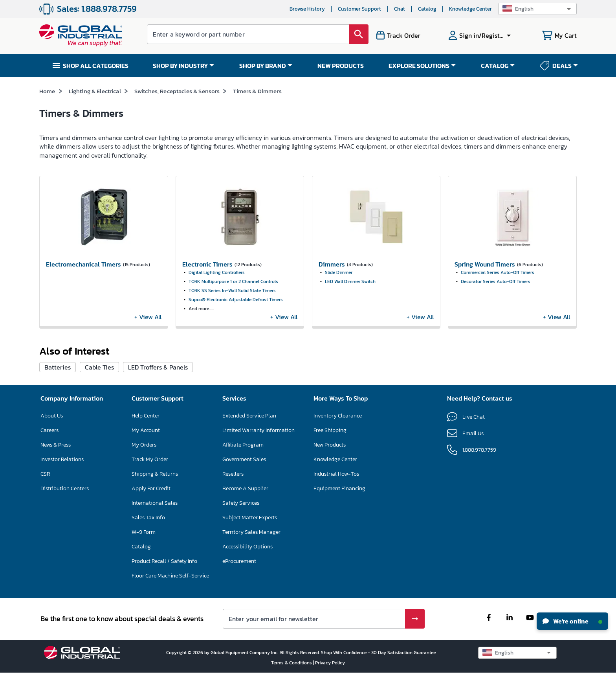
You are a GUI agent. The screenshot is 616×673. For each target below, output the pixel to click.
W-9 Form (144, 532)
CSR (45, 474)
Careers (49, 430)
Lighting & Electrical (95, 91)
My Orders (144, 445)
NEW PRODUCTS (341, 66)
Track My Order (150, 459)
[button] (537, 9)
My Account (146, 430)
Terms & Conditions (292, 663)
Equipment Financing (339, 488)
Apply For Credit (151, 488)
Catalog (427, 9)
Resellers (233, 474)
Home (47, 91)
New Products (330, 445)
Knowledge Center (470, 9)
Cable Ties (99, 367)
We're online (572, 621)
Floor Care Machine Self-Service (170, 576)
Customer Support (359, 9)
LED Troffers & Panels (158, 367)
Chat (400, 9)
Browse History (307, 9)
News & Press (56, 445)
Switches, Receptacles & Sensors (177, 91)
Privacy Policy (330, 663)
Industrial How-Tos (336, 474)
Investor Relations (62, 459)
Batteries (58, 367)
